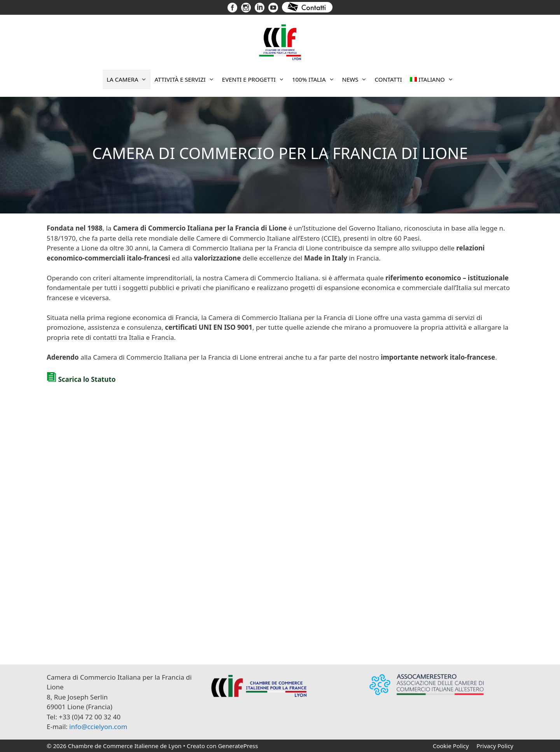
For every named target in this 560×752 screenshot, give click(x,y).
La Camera (129, 79)
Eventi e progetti (255, 79)
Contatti (388, 79)
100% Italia (315, 79)
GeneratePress (238, 746)
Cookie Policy (451, 746)
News (357, 79)
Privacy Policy (495, 746)
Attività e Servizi (186, 79)
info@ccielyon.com (98, 727)
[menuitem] (432, 79)
